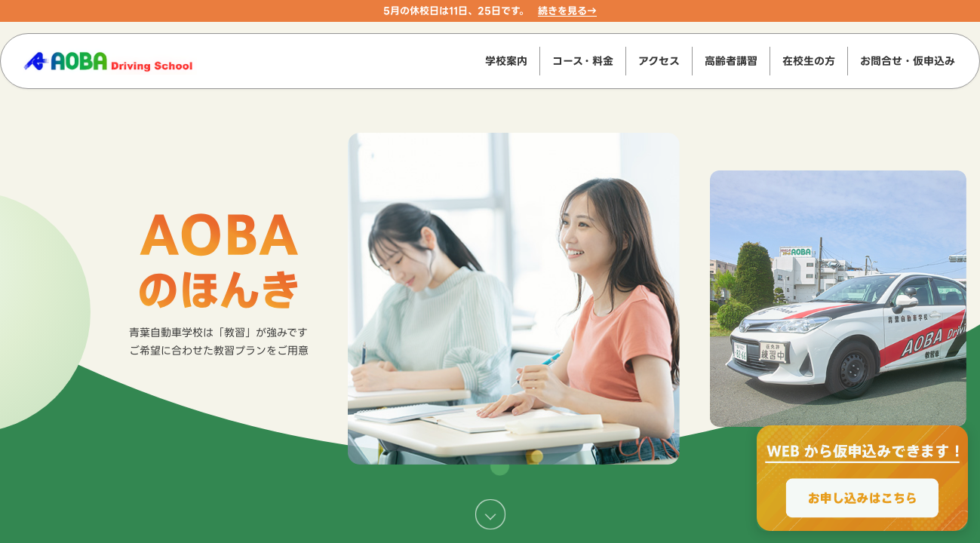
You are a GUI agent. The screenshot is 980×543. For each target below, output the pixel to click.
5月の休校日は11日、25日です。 (456, 11)
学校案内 (506, 61)
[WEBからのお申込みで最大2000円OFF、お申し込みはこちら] (862, 478)
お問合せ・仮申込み (908, 61)
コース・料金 (583, 61)
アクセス (659, 61)
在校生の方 (809, 61)
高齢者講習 (731, 61)
